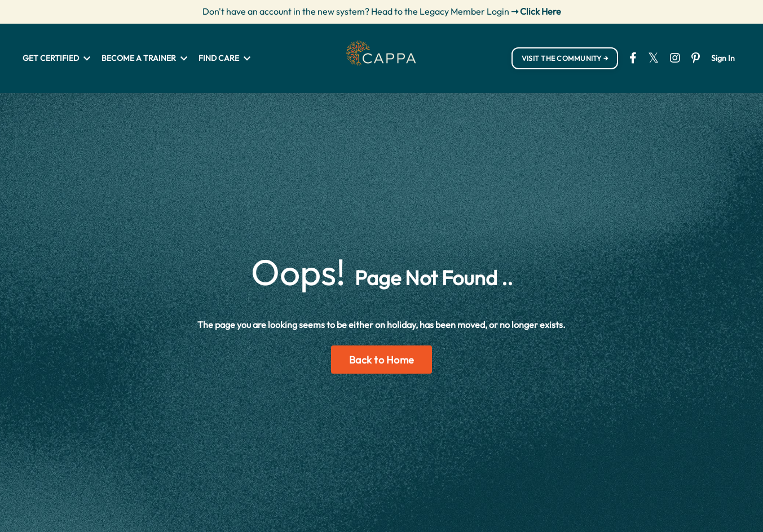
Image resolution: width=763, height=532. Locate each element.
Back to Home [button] (381, 360)
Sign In (723, 58)
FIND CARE (224, 58)
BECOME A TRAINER (144, 58)
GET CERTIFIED (56, 58)
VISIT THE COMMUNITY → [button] (565, 58)
